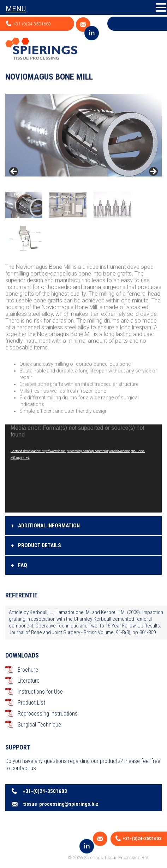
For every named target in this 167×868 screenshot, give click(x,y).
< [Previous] (14, 172)
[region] (83, 174)
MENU (16, 9)
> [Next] (153, 172)
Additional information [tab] (45, 526)
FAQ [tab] (19, 566)
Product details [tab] (36, 546)
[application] (83, 468)
